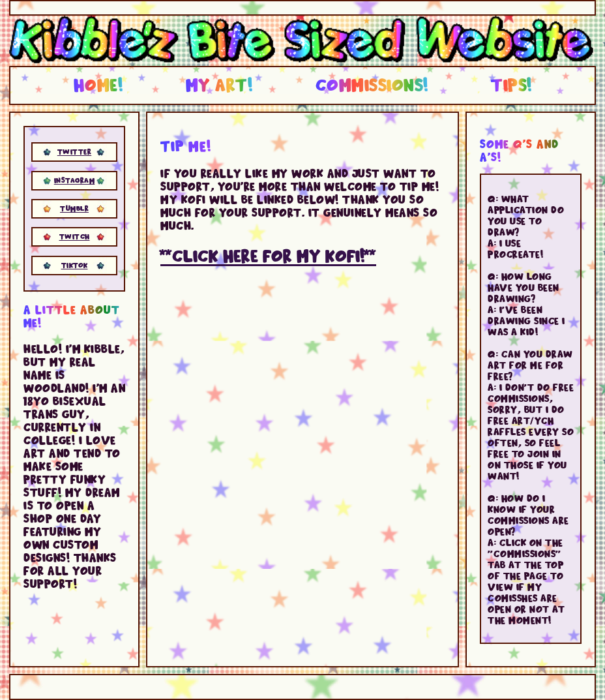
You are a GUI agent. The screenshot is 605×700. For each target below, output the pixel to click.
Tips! (511, 84)
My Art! (219, 84)
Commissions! (372, 84)
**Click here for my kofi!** (268, 255)
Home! (98, 84)
